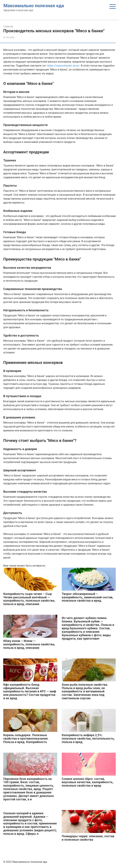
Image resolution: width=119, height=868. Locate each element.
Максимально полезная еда (34, 6)
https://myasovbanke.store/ (63, 66)
